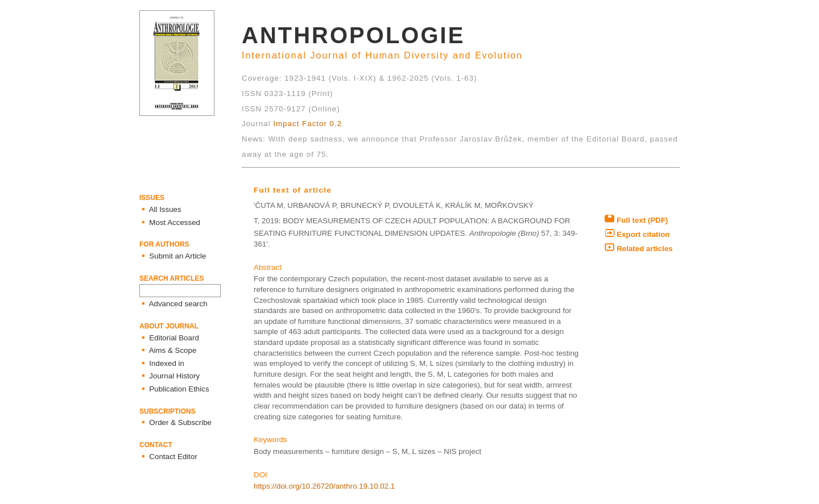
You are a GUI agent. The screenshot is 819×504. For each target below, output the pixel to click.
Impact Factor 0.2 (307, 124)
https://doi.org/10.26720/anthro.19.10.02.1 (324, 486)
